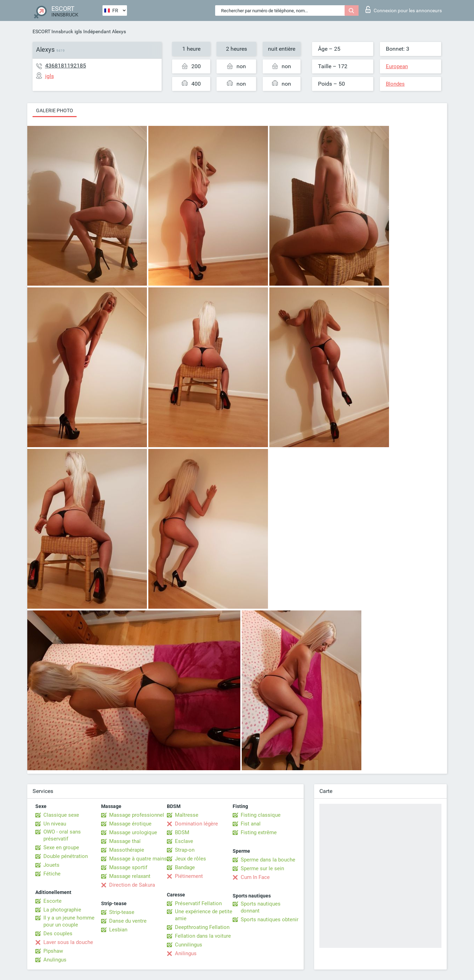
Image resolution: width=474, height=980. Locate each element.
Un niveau (55, 824)
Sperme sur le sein (262, 868)
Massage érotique (130, 824)
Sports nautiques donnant (261, 907)
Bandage (185, 867)
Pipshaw (53, 951)
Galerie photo (55, 110)
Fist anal (251, 824)
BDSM (182, 832)
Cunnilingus (189, 945)
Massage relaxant (130, 876)
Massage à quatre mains (138, 859)
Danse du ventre (128, 921)
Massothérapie (127, 850)
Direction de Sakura (132, 885)
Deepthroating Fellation (202, 927)
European (397, 66)
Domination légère (196, 824)
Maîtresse (187, 815)
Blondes (395, 84)
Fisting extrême (259, 832)
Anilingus (186, 953)
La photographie (62, 910)
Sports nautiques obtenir (270, 920)
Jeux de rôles (190, 859)
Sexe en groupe (61, 847)
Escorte (52, 901)
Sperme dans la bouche (268, 860)
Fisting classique (261, 815)
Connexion (404, 9)
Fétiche (52, 874)
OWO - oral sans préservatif (62, 835)
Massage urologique (133, 832)
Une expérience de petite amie (204, 915)
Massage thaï (125, 841)
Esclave (184, 841)
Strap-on (185, 850)
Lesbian (118, 930)
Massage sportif (128, 867)
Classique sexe (61, 815)
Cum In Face (255, 877)
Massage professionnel (137, 815)
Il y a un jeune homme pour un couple (69, 921)
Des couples (58, 933)
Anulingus (55, 960)
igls (78, 31)
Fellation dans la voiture (203, 936)
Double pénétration (66, 856)
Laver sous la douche (68, 942)
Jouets (51, 865)
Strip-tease (122, 912)
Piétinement (189, 876)
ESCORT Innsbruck (53, 31)
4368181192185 (66, 66)
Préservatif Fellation (198, 903)
